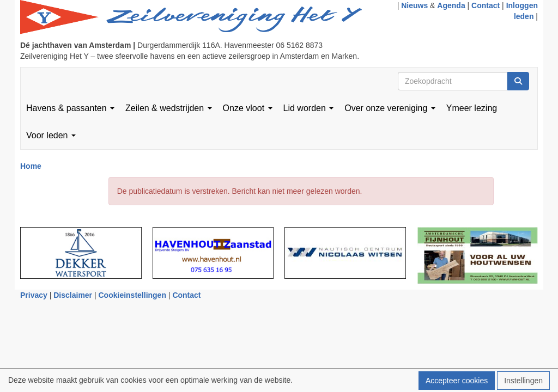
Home (31, 166)
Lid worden (309, 108)
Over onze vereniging (390, 108)
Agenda (451, 5)
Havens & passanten (70, 108)
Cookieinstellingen (132, 295)
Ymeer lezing (472, 108)
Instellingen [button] (523, 381)
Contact (486, 5)
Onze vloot (248, 108)
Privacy (34, 295)
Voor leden (51, 135)
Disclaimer (73, 295)
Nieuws (414, 5)
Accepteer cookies (457, 381)
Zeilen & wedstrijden (169, 108)
